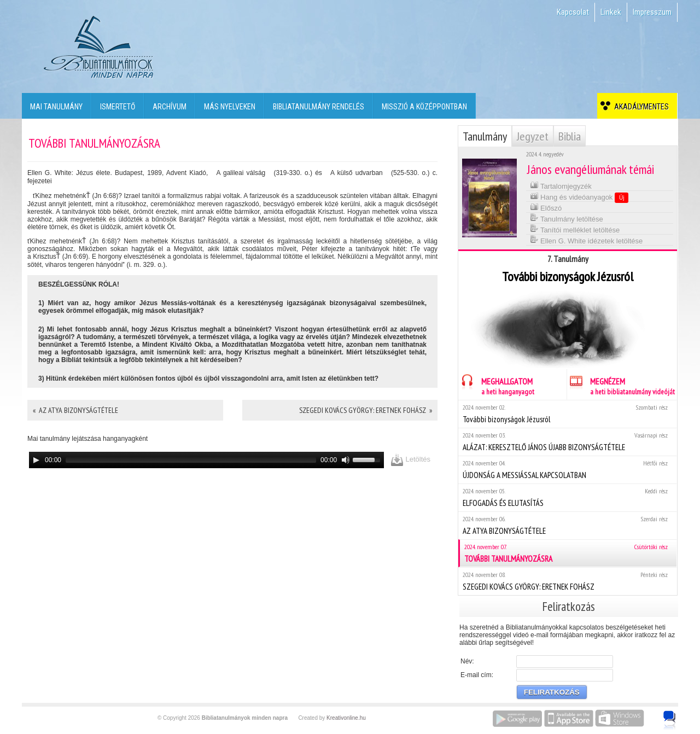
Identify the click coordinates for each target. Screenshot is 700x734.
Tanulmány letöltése (567, 218)
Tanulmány (485, 136)
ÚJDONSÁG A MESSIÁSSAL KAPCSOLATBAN (567, 470)
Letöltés (410, 460)
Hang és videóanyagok (579, 197)
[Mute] (346, 460)
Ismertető (118, 107)
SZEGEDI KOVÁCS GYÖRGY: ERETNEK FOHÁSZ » (366, 410)
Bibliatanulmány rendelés (319, 107)
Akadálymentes (640, 107)
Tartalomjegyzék (561, 185)
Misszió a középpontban (424, 107)
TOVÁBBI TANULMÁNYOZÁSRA (568, 553)
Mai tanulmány (56, 107)
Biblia (570, 136)
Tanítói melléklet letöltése (575, 229)
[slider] (191, 460)
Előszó (546, 207)
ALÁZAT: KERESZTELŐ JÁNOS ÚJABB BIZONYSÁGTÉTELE (567, 442)
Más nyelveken (230, 107)
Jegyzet (533, 136)
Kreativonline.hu (346, 718)
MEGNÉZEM (621, 385)
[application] (206, 460)
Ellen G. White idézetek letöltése (587, 240)
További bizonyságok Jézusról (567, 414)
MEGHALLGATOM (496, 385)
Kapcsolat (573, 12)
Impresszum (652, 12)
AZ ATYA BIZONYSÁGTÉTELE (567, 525)
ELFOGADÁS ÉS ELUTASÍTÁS (567, 497)
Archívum (170, 107)
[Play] (36, 460)
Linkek (611, 12)
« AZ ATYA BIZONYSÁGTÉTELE (75, 410)
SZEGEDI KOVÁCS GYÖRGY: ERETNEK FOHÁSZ (567, 581)
